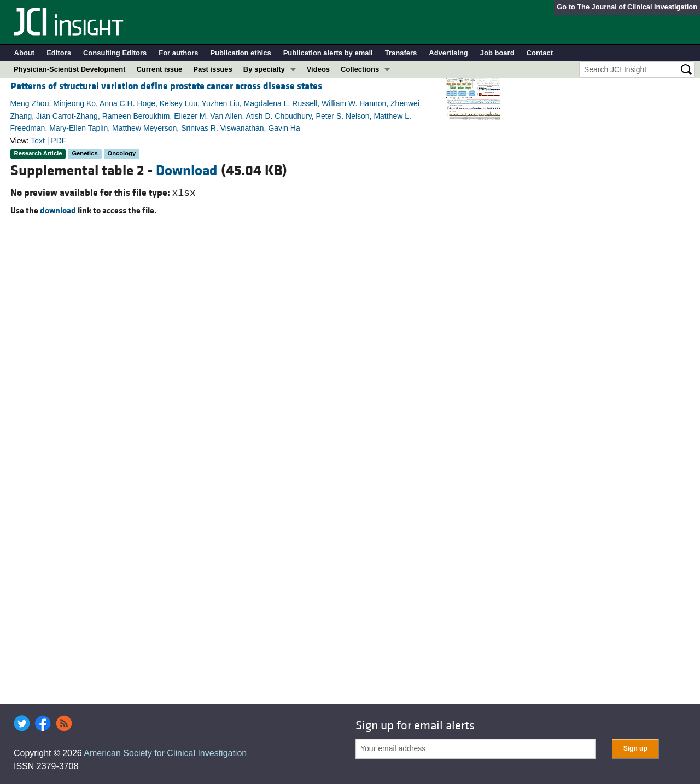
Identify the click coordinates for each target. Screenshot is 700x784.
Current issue (159, 69)
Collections (360, 69)
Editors (59, 53)
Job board (497, 53)
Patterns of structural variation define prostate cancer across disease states (166, 86)
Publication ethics (240, 53)
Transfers (401, 53)
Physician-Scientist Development (69, 69)
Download (187, 171)
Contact (540, 53)
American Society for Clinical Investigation (165, 753)
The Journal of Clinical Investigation (637, 7)
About (25, 53)
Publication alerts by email (328, 53)
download (58, 211)
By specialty (264, 69)
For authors (178, 53)
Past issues (213, 69)
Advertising (448, 53)
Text (38, 141)
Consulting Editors (115, 53)
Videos (318, 69)
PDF (59, 141)
